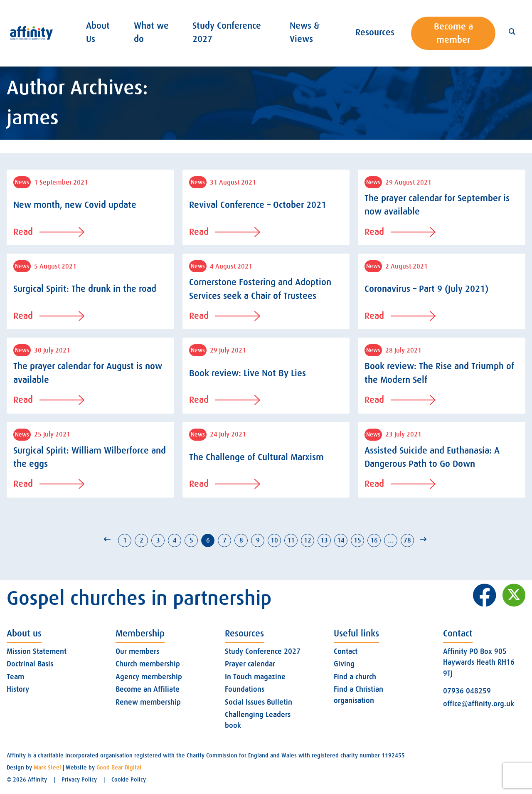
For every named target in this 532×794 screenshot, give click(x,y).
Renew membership (148, 702)
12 (308, 540)
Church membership (148, 664)
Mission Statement (37, 651)
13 (324, 540)
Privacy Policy (79, 779)
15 (357, 540)
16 (374, 540)
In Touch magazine (255, 677)
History (18, 689)
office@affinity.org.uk (479, 704)
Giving (344, 664)
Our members (137, 651)
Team (15, 677)
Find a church (355, 677)
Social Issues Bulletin (259, 702)
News (22, 182)
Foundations (245, 689)
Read (49, 232)
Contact (346, 651)
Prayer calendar (250, 664)
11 (291, 540)
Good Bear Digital (119, 767)
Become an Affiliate (148, 689)
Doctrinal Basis (30, 664)
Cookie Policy (129, 779)
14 (341, 540)
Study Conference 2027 (263, 651)
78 (407, 540)
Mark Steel (47, 767)
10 (274, 540)
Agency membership (149, 677)
